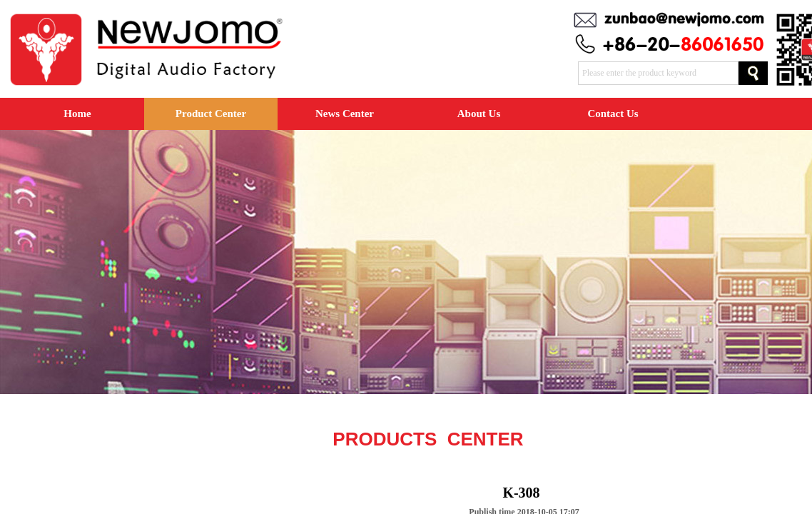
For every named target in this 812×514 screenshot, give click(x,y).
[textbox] (658, 73)
